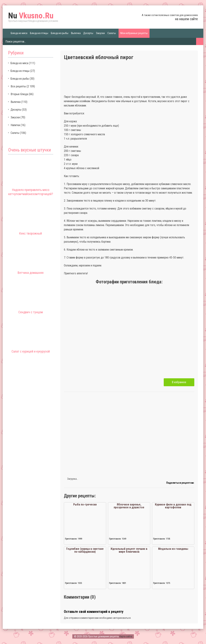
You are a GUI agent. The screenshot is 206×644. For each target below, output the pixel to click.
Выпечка (76, 33)
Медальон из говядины (173, 549)
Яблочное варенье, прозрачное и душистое (129, 506)
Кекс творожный (31, 233)
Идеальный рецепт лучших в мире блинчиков (129, 550)
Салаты (112, 33)
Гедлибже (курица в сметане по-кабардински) (85, 550)
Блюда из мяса (19, 33)
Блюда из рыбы (60, 33)
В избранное (179, 382)
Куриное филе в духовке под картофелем (173, 506)
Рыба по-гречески (85, 504)
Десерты (88, 33)
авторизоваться (122, 618)
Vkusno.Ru (31, 16)
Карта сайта (126, 636)
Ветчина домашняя (31, 273)
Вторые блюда (19, 94)
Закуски (100, 33)
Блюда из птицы (39, 33)
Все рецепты (18, 86)
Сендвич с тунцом (31, 312)
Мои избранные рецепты (134, 33)
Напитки (15, 125)
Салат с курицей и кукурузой (31, 351)
